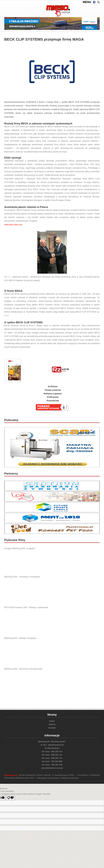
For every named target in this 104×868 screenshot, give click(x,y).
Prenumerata (53, 401)
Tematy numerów (53, 390)
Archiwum (53, 386)
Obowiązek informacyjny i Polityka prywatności (58, 778)
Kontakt (52, 728)
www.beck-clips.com (13, 224)
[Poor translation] (10, 798)
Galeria (52, 724)
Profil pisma (53, 397)
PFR (32, 778)
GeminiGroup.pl (61, 775)
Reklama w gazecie (53, 393)
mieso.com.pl (11, 775)
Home (52, 721)
